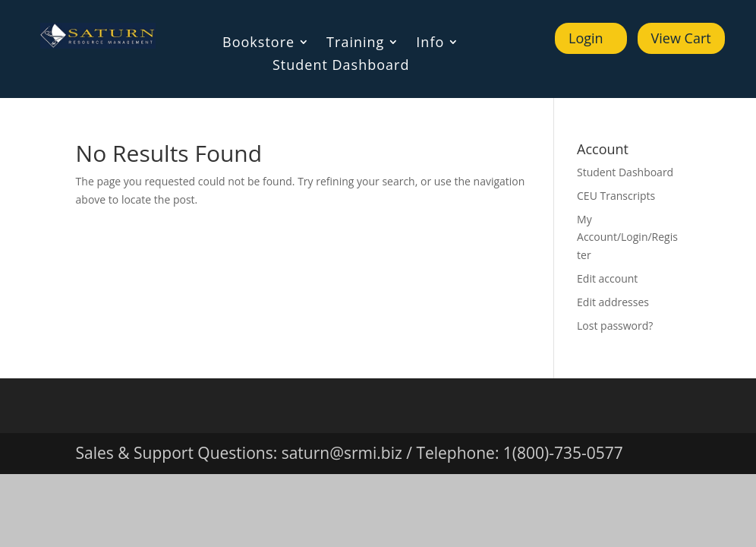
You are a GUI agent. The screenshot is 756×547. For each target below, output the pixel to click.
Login (586, 38)
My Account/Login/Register (627, 237)
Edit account (607, 278)
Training (355, 44)
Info (430, 44)
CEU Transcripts (616, 196)
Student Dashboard (341, 66)
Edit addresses (613, 302)
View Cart (681, 38)
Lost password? (615, 326)
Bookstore (258, 44)
